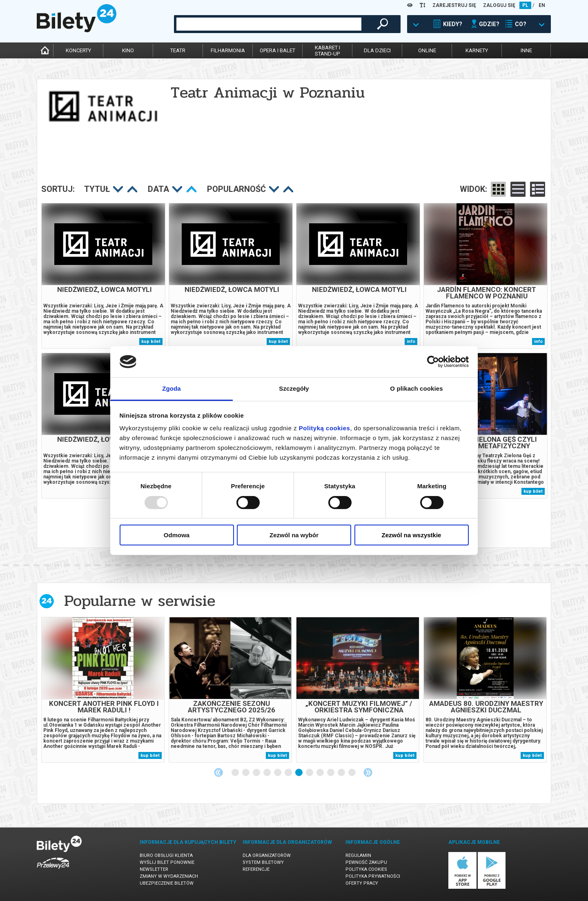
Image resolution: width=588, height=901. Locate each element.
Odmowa (177, 535)
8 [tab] (310, 773)
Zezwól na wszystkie (412, 535)
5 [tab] (278, 773)
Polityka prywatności (373, 876)
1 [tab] (236, 773)
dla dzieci (377, 50)
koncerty (78, 50)
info (411, 341)
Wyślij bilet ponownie (167, 862)
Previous (218, 772)
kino (128, 50)
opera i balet (277, 50)
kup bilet (151, 341)
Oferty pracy (362, 883)
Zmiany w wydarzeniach (169, 876)
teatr (178, 50)
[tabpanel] (103, 690)
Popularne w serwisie (140, 601)
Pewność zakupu (366, 862)
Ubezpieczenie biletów (167, 883)
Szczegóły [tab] (294, 388)
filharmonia (228, 50)
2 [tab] (246, 773)
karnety (477, 50)
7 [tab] (299, 773)
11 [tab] (342, 773)
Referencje (256, 869)
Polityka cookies (366, 869)
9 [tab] (321, 773)
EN (542, 5)
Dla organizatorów (267, 855)
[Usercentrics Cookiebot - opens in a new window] (433, 362)
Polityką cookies (325, 428)
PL (525, 5)
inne (526, 50)
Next (368, 772)
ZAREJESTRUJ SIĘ (454, 5)
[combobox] (269, 24)
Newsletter (154, 869)
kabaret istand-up (327, 51)
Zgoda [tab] (171, 388)
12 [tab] (352, 773)
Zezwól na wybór (294, 535)
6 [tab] (289, 773)
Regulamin (358, 855)
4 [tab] (267, 773)
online (427, 50)
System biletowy (263, 862)
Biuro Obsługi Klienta (166, 855)
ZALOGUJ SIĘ (499, 5)
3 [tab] (257, 773)
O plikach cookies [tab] (416, 388)
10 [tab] (331, 773)
